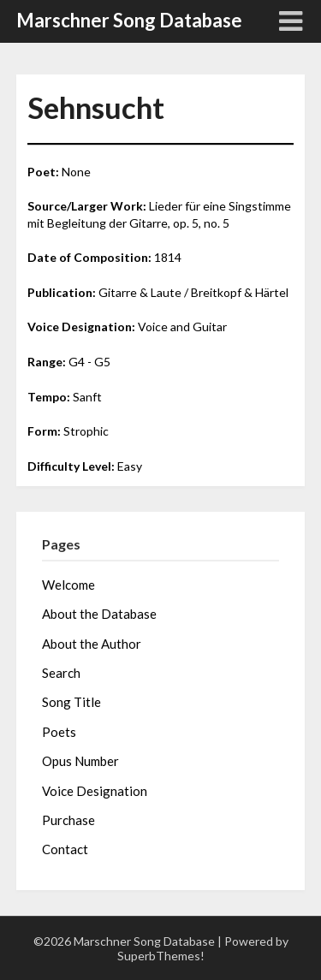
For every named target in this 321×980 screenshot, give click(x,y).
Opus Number (80, 761)
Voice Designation (95, 791)
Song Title (71, 702)
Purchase (68, 820)
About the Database (99, 614)
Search (61, 673)
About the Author (92, 644)
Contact (65, 849)
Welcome (68, 585)
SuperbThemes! (161, 956)
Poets (59, 732)
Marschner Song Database (129, 20)
